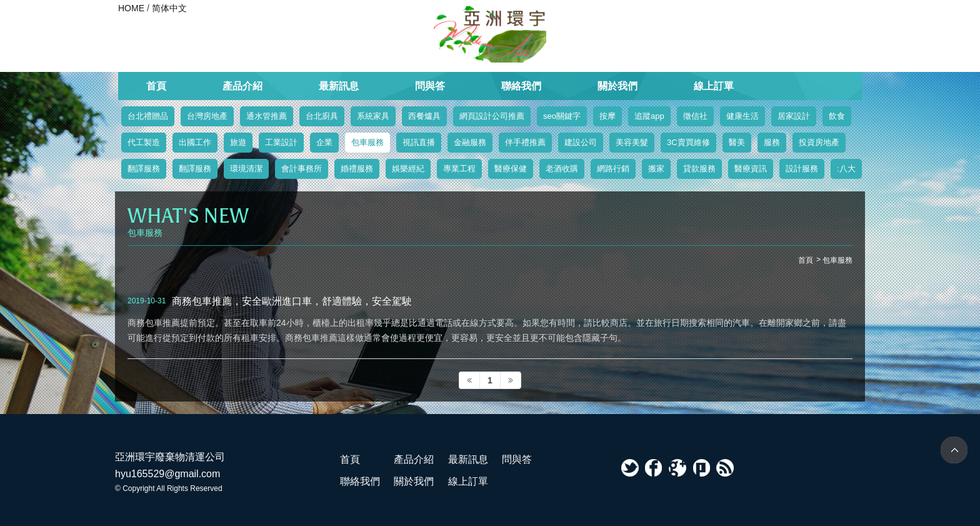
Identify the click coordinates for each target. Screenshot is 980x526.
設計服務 (802, 169)
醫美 (737, 142)
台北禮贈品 (148, 116)
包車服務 (367, 142)
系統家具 (373, 116)
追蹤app (649, 116)
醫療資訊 (751, 169)
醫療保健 (511, 169)
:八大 (846, 169)
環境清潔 (246, 169)
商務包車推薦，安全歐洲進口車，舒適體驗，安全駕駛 (292, 301)
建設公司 (581, 142)
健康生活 (742, 116)
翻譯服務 (144, 169)
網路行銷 (613, 169)
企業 (324, 142)
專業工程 (459, 169)
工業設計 (281, 142)
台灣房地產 (207, 116)
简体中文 (169, 8)
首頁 (156, 86)
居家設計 (794, 116)
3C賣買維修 (688, 142)
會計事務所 (302, 169)
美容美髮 (632, 142)
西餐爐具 (424, 116)
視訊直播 (419, 142)
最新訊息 (339, 86)
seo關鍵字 (562, 116)
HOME (131, 8)
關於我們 (617, 86)
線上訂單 (714, 86)
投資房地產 (819, 142)
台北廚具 (322, 116)
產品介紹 (242, 86)
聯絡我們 (521, 86)
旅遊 (238, 142)
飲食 (837, 116)
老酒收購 (562, 169)
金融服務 (470, 142)
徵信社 (695, 116)
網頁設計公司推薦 (492, 116)
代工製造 (144, 142)
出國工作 (195, 142)
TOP (954, 450)
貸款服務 (699, 169)
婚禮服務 (357, 169)
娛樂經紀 (408, 169)
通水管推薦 (267, 116)
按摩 (607, 116)
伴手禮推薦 (525, 142)
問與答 (430, 86)
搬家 (656, 169)
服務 (772, 142)
